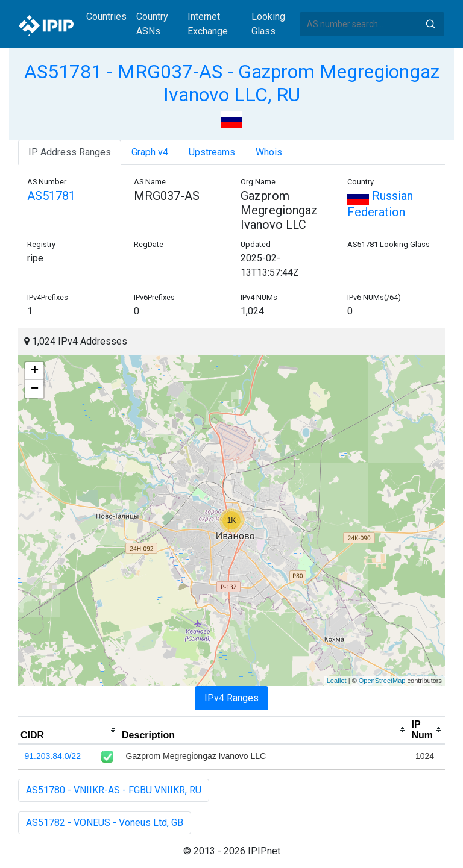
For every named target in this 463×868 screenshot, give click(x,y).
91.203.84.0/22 (53, 756)
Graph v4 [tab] (150, 152)
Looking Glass (268, 24)
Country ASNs (152, 24)
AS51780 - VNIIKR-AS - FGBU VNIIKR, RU (114, 790)
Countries (106, 17)
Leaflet (337, 681)
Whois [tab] (269, 152)
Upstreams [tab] (212, 152)
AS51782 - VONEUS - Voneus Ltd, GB (105, 823)
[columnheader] (69, 730)
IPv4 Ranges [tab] (231, 698)
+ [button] (35, 371)
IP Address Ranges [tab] (70, 152)
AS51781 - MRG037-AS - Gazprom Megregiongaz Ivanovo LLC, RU (232, 83)
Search (430, 24)
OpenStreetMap (382, 681)
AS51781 (51, 196)
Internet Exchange (208, 24)
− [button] (35, 389)
